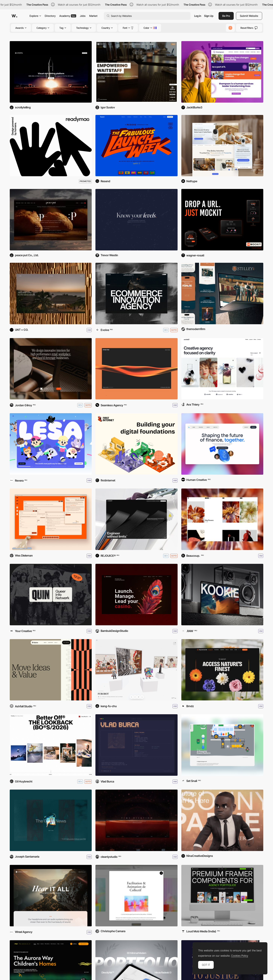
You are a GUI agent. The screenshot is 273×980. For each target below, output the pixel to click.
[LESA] (51, 444)
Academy (68, 16)
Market (93, 16)
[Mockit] (222, 220)
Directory (50, 16)
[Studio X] (51, 369)
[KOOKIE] (222, 595)
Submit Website (249, 16)
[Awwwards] (14, 16)
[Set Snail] (222, 745)
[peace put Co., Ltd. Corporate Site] (51, 220)
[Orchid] (222, 369)
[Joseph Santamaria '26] (51, 820)
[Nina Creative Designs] (222, 820)
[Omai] (51, 293)
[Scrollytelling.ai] (51, 72)
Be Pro (226, 16)
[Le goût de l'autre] (136, 896)
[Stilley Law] (222, 293)
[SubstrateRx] (136, 220)
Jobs (83, 16)
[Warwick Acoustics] (51, 896)
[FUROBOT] (136, 670)
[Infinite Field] (136, 369)
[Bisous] (222, 519)
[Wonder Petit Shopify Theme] (222, 146)
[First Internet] (136, 444)
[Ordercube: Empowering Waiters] (136, 72)
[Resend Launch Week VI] (136, 146)
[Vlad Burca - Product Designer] (136, 745)
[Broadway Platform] (136, 595)
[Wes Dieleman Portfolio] (51, 519)
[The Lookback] (51, 745)
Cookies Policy (240, 956)
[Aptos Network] (51, 670)
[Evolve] (136, 293)
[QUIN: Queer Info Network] (51, 595)
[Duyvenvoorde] (222, 670)
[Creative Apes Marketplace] (222, 896)
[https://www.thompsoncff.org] (222, 72)
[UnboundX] (222, 444)
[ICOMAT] (136, 519)
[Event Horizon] (136, 820)
